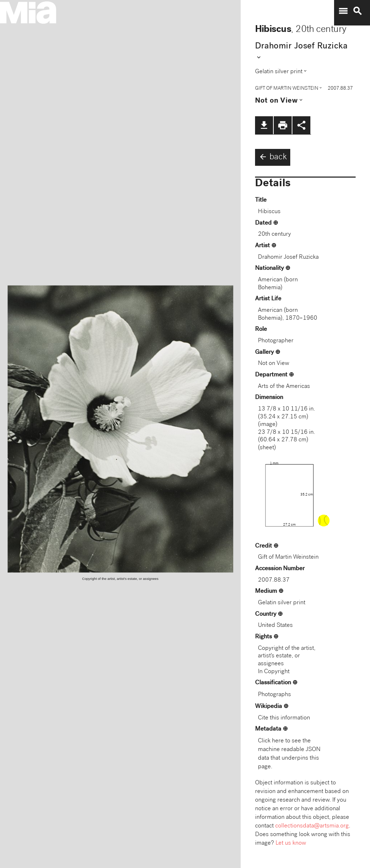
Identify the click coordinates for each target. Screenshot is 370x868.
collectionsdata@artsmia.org (312, 826)
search (357, 11)
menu (343, 11)
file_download (264, 125)
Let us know (291, 843)
